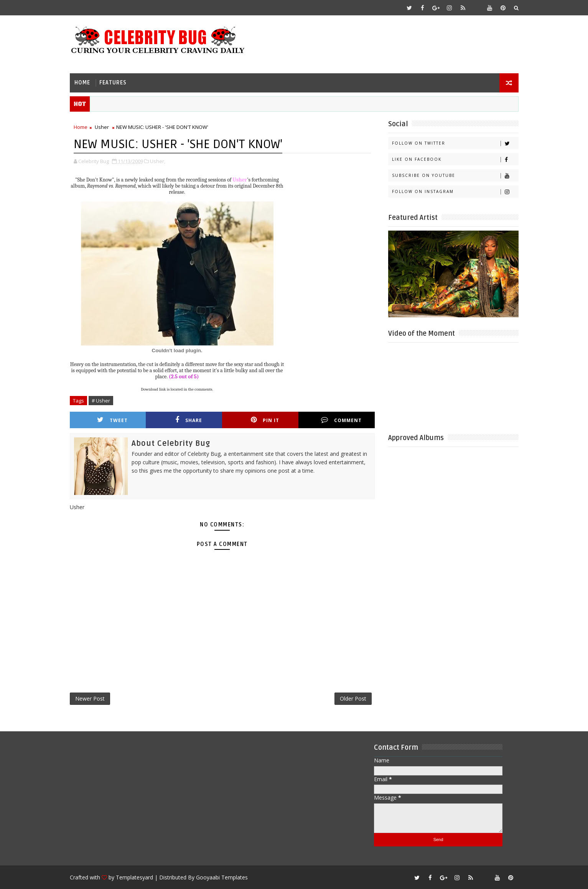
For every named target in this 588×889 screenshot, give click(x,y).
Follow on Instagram (455, 192)
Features (113, 83)
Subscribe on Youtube (455, 176)
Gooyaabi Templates (222, 877)
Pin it (265, 420)
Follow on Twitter (455, 143)
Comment (341, 420)
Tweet (112, 420)
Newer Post (90, 698)
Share (189, 420)
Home (82, 83)
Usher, (158, 161)
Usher (102, 127)
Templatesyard (134, 877)
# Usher (101, 401)
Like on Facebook (455, 159)
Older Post (353, 698)
